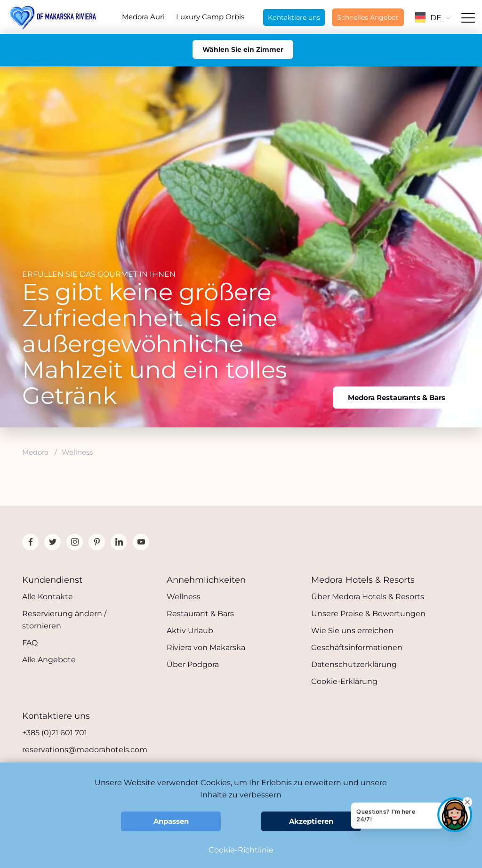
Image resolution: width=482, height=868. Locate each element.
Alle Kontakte (48, 597)
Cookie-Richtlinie (241, 850)
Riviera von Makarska (206, 647)
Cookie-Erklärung (344, 681)
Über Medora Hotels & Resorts (368, 597)
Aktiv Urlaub (190, 631)
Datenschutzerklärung (354, 664)
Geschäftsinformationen (357, 647)
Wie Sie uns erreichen (352, 631)
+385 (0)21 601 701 (55, 733)
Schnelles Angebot (368, 17)
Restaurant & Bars (200, 614)
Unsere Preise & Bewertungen (368, 614)
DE (433, 18)
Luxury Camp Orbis (210, 17)
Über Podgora (193, 664)
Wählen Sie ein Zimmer (243, 49)
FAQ (30, 643)
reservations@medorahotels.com (85, 750)
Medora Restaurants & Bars (397, 398)
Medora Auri (143, 17)
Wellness (184, 597)
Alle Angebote (49, 660)
